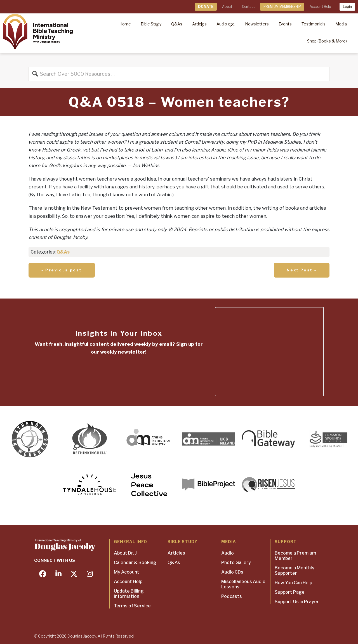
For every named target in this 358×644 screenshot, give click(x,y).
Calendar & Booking (135, 563)
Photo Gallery (236, 563)
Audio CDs (232, 572)
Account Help (320, 7)
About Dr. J (125, 553)
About (227, 7)
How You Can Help (293, 583)
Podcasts (232, 596)
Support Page (290, 592)
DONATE (206, 7)
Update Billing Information (129, 594)
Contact (248, 7)
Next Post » (302, 270)
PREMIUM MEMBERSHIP (282, 7)
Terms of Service (132, 606)
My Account (127, 572)
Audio (228, 553)
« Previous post (62, 270)
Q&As (63, 252)
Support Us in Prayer (297, 602)
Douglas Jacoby (82, 636)
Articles (176, 553)
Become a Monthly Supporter (295, 570)
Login (347, 7)
